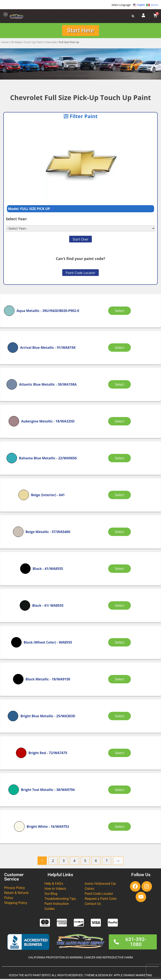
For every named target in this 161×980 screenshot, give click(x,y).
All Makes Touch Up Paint (27, 43)
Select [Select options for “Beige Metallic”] (120, 533)
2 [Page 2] (53, 862)
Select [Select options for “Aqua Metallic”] (120, 312)
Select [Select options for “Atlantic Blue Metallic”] (120, 385)
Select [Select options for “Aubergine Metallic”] (120, 422)
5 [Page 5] (85, 862)
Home (5, 43)
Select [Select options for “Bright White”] (120, 827)
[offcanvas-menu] (6, 15)
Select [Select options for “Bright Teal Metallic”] (120, 791)
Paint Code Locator (80, 274)
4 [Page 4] (74, 862)
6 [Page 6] (96, 862)
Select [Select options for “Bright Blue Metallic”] (120, 717)
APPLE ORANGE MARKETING (133, 976)
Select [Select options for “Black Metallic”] (120, 680)
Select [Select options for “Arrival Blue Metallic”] (120, 348)
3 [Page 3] (64, 862)
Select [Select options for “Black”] (120, 569)
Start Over (80, 240)
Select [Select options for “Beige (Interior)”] (120, 496)
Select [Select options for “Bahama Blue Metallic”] (120, 459)
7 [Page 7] (107, 862)
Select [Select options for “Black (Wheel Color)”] (120, 643)
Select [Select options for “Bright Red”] (120, 754)
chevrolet (51, 43)
